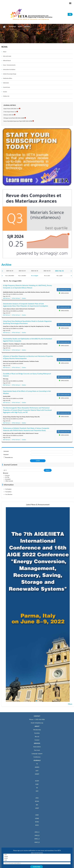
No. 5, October (22, 276)
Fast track (37, 750)
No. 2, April (59, 276)
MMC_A (37, 839)
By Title (7, 477)
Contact (37, 740)
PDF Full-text (6, 298)
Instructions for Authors (9, 69)
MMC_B (37, 842)
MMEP (37, 774)
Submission (6, 83)
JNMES (37, 767)
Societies (37, 733)
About (5, 52)
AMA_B (37, 835)
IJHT (37, 771)
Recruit (37, 737)
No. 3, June (47, 276)
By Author (8, 479)
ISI (37, 788)
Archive (5, 92)
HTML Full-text (16, 298)
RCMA (20, 26)
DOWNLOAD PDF (64, 290)
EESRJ (37, 822)
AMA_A (37, 832)
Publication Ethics (8, 78)
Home (4, 27)
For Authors (8, 492)
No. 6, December (10, 276)
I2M (37, 791)
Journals (12, 26)
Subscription (37, 747)
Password (6, 454)
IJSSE (37, 815)
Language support (37, 754)
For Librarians (9, 494)
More (70, 704)
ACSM (37, 781)
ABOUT (37, 726)
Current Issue (7, 87)
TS (37, 764)
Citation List (6, 96)
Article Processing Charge (10, 74)
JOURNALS (37, 760)
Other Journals (9, 481)
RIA (37, 805)
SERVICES (37, 743)
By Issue (7, 475)
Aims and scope (7, 56)
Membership (37, 730)
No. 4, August (35, 276)
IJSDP (37, 808)
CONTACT (37, 716)
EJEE (37, 784)
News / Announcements (9, 65)
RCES (37, 825)
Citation (24, 298)
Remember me (9, 457)
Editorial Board (7, 61)
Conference (37, 757)
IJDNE (37, 818)
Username (6, 451)
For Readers (8, 489)
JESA (37, 798)
